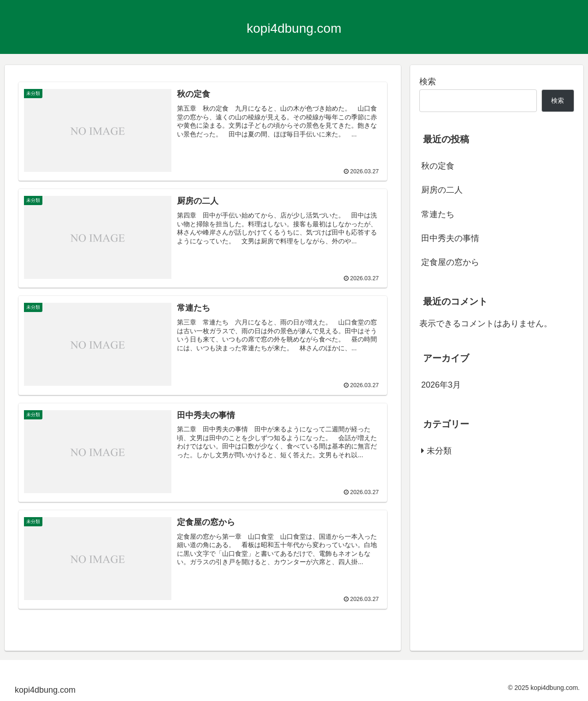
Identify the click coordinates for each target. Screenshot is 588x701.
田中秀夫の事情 (450, 238)
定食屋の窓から (450, 262)
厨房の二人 (442, 190)
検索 (428, 82)
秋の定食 (438, 166)
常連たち (438, 214)
